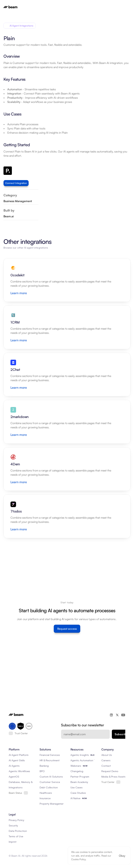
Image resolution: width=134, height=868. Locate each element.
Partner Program (80, 777)
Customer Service (50, 782)
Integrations (16, 787)
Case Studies (78, 793)
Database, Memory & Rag (23, 782)
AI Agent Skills (17, 760)
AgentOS (14, 777)
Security (13, 825)
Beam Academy (79, 782)
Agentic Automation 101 (84, 760)
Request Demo (110, 771)
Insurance (45, 798)
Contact (106, 766)
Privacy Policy (16, 820)
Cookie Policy (78, 859)
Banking (44, 766)
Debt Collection (49, 787)
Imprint (13, 842)
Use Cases (77, 787)
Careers (106, 760)
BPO (42, 771)
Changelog (77, 771)
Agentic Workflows (19, 771)
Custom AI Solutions (51, 777)
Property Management (52, 804)
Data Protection (18, 831)
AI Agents (14, 766)
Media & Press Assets (113, 777)
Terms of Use (16, 836)
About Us (107, 755)
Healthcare (46, 793)
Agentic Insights (80, 755)
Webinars (76, 766)
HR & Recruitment (50, 760)
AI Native (75, 798)
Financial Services (50, 755)
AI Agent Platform (19, 755)
